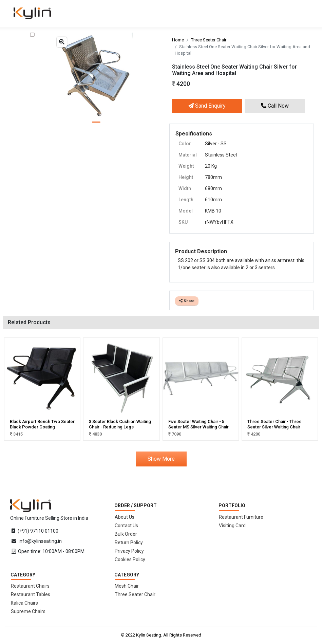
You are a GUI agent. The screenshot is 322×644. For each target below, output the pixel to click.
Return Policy (129, 542)
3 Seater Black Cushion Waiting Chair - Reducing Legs (120, 424)
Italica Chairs (24, 603)
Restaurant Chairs (30, 586)
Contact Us (126, 526)
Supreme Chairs (28, 611)
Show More (161, 459)
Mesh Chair (127, 586)
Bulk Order (126, 534)
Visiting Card (232, 526)
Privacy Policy (129, 551)
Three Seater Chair (209, 40)
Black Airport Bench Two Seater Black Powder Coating (42, 424)
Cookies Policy (130, 559)
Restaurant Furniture (241, 517)
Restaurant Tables (31, 594)
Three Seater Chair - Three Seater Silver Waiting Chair (274, 424)
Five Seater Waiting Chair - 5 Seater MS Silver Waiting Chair (198, 424)
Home (178, 40)
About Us (125, 517)
